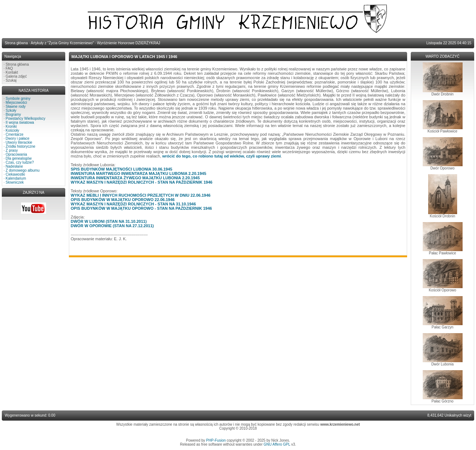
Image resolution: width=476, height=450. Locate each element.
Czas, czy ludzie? (20, 162)
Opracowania (16, 154)
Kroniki (11, 126)
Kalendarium (16, 178)
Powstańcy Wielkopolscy (26, 118)
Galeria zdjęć (16, 76)
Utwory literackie (19, 142)
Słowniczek (15, 182)
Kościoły (13, 130)
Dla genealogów (19, 158)
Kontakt (12, 72)
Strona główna (17, 64)
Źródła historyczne (21, 146)
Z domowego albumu (23, 170)
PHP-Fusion (216, 440)
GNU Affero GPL (277, 444)
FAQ (9, 68)
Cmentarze (15, 134)
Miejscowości (16, 103)
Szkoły (11, 111)
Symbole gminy (18, 99)
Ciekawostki (15, 174)
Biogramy (13, 114)
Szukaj (11, 80)
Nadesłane (15, 166)
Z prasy (12, 150)
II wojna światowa (20, 122)
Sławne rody (16, 107)
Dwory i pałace (18, 138)
